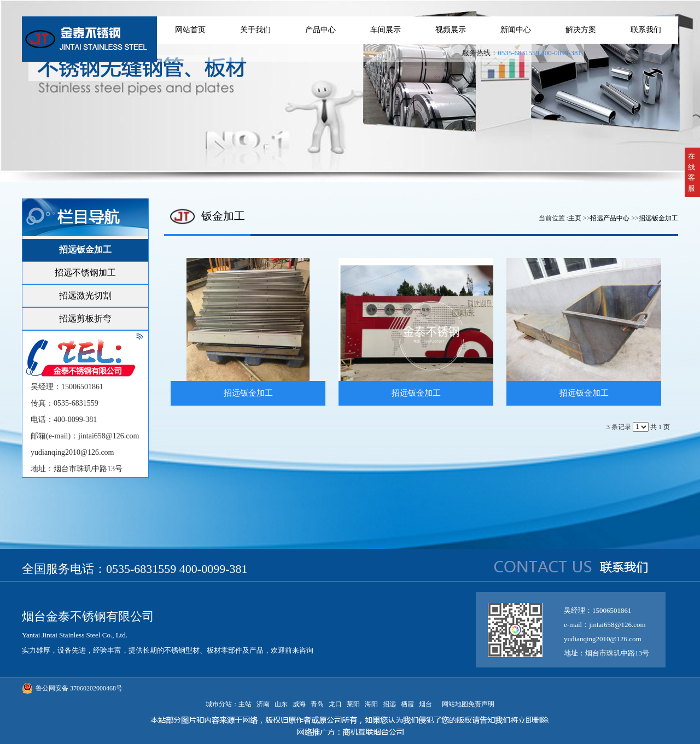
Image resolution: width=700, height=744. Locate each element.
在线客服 (692, 172)
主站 (245, 704)
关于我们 (255, 30)
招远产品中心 (610, 218)
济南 (263, 704)
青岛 (317, 704)
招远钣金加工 (658, 218)
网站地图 (453, 704)
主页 (575, 218)
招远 (389, 704)
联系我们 (646, 30)
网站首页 (190, 30)
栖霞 (407, 704)
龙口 (335, 704)
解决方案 (581, 30)
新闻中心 (516, 30)
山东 (281, 704)
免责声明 (481, 704)
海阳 (371, 704)
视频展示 (451, 30)
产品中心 (320, 30)
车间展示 (386, 30)
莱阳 (353, 704)
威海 (299, 704)
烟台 (425, 704)
